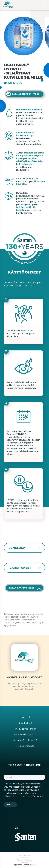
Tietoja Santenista (25, 746)
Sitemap (24, 862)
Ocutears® (19, 740)
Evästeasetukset (24, 860)
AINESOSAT (18, 548)
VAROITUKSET (20, 568)
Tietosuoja (24, 858)
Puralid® (33, 740)
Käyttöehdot (24, 855)
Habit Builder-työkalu (25, 735)
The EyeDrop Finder (25, 729)
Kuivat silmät (25, 723)
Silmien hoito (25, 717)
